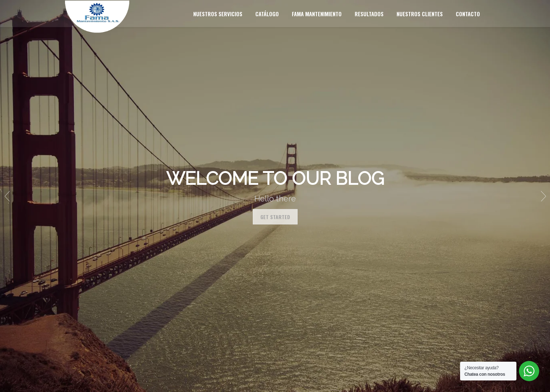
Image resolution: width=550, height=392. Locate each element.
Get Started (275, 217)
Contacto (468, 14)
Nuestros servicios (218, 14)
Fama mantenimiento (317, 14)
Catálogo (267, 14)
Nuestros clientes (420, 14)
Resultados (369, 14)
